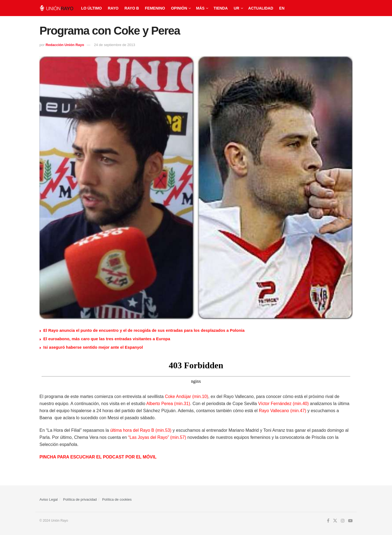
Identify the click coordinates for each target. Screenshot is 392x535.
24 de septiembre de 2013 (114, 45)
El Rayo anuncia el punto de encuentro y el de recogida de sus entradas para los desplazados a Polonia (144, 330)
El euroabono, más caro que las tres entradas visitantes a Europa (107, 339)
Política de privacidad (80, 499)
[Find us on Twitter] (335, 521)
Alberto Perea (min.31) (168, 404)
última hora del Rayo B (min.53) (141, 430)
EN (282, 8)
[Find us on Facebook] (328, 521)
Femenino (155, 8)
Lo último (91, 8)
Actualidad (261, 8)
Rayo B (132, 8)
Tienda (220, 8)
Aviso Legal (49, 499)
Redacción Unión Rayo (65, 45)
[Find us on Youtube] (350, 521)
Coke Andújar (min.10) (187, 396)
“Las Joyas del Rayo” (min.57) (157, 437)
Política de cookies (117, 499)
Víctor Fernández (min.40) (283, 404)
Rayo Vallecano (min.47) (283, 411)
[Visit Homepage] (56, 8)
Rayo (113, 8)
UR (237, 8)
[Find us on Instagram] (343, 521)
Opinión (179, 8)
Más (200, 8)
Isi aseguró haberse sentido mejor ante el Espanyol (93, 347)
